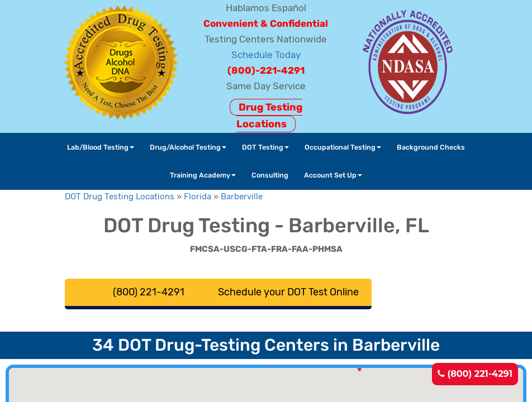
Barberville (242, 197)
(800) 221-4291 (475, 374)
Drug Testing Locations (269, 116)
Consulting (270, 175)
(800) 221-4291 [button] (149, 292)
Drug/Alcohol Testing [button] (188, 147)
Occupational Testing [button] (343, 147)
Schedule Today (266, 55)
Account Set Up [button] (333, 175)
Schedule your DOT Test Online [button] (288, 292)
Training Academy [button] (203, 175)
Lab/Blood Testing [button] (101, 147)
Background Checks (431, 147)
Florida (198, 197)
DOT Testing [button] (265, 147)
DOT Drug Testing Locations (120, 197)
